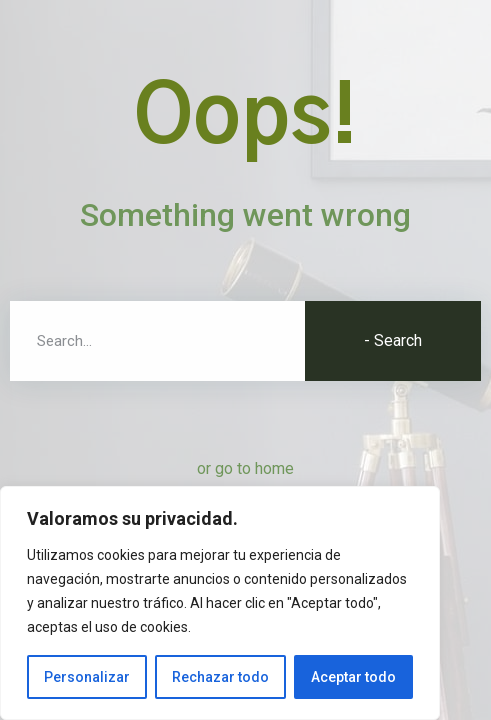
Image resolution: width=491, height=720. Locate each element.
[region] (220, 603)
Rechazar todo (220, 677)
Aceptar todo (353, 677)
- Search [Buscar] (393, 340)
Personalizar (87, 677)
